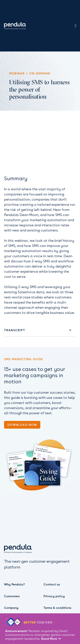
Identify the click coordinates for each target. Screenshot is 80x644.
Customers (12, 596)
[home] (14, 26)
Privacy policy (54, 596)
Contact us (52, 584)
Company (11, 608)
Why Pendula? (14, 584)
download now (22, 425)
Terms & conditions (57, 608)
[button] (40, 330)
